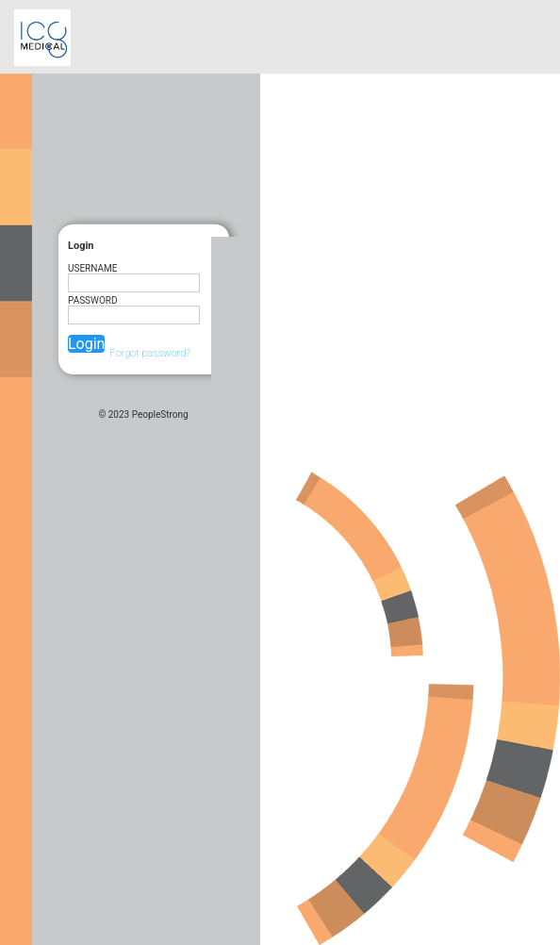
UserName (92, 268)
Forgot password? (150, 353)
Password (93, 300)
